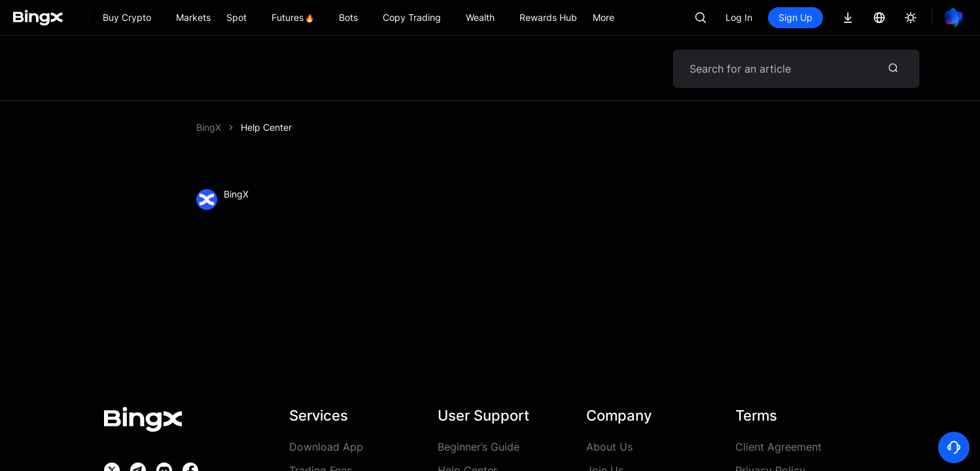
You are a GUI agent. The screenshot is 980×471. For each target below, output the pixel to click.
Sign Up (796, 17)
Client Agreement (779, 447)
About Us (609, 447)
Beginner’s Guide (479, 447)
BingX (209, 127)
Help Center (266, 127)
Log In (739, 17)
